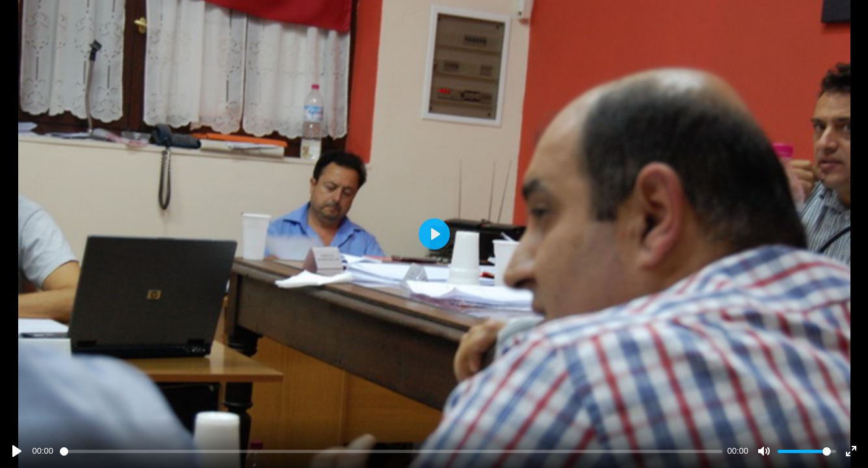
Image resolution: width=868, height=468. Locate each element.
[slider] (391, 451)
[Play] (17, 451)
